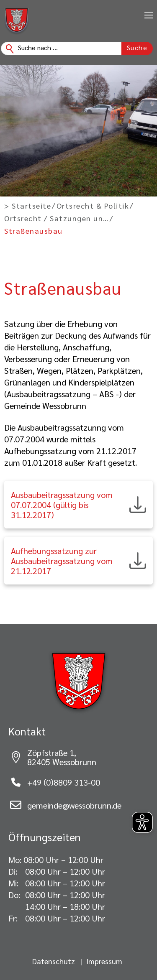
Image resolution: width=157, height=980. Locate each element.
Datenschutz (54, 961)
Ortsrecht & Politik (93, 206)
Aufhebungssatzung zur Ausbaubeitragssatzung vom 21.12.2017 (62, 561)
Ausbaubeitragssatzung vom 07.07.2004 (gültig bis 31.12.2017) (62, 505)
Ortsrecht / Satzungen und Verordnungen (57, 218)
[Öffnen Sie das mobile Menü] (149, 15)
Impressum (104, 961)
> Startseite (28, 206)
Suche (137, 47)
